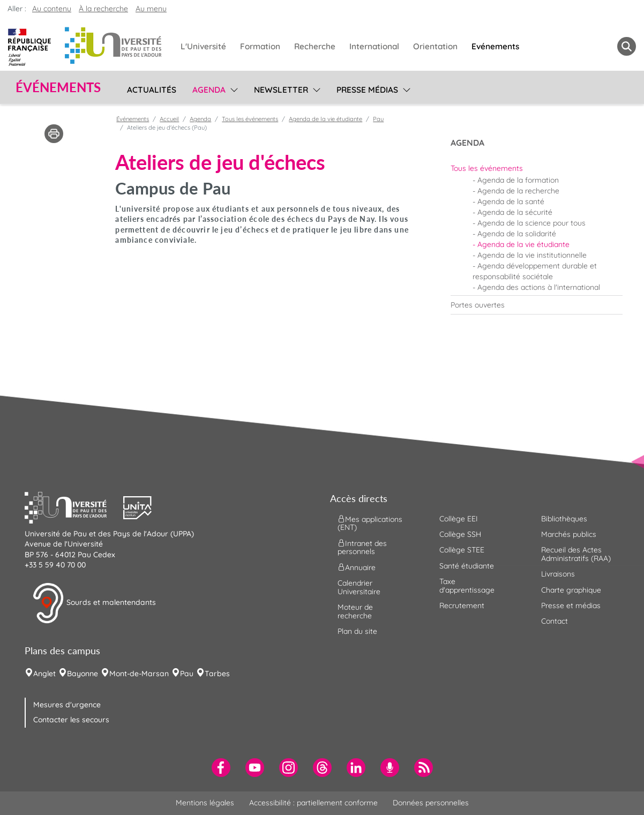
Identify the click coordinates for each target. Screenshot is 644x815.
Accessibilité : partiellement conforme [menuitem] (313, 803)
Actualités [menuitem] (152, 90)
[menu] (232, 88)
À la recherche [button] (103, 9)
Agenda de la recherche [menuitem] (518, 191)
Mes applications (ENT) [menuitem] (370, 523)
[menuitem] (537, 168)
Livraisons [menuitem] (558, 574)
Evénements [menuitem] (495, 46)
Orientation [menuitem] (435, 46)
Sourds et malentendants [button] (94, 603)
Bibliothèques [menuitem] (564, 519)
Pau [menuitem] (187, 674)
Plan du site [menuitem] (357, 631)
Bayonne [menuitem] (83, 674)
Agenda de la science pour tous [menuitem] (531, 223)
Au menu (151, 9)
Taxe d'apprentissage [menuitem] (467, 585)
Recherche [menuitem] (315, 46)
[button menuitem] (627, 46)
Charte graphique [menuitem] (571, 590)
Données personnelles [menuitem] (431, 803)
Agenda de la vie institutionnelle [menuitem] (532, 255)
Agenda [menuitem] (209, 90)
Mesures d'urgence (67, 705)
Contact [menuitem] (555, 621)
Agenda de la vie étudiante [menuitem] (523, 244)
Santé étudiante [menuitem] (467, 566)
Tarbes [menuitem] (217, 674)
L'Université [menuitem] (203, 46)
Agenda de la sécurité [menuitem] (515, 212)
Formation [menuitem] (260, 46)
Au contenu (52, 9)
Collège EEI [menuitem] (459, 519)
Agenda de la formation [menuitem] (518, 180)
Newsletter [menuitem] (281, 90)
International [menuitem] (374, 46)
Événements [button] (58, 87)
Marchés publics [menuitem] (569, 534)
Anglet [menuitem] (44, 674)
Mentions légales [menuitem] (205, 803)
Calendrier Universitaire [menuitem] (359, 587)
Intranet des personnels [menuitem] (362, 547)
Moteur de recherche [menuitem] (355, 611)
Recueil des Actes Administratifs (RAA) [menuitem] (576, 554)
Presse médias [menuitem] (367, 90)
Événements (133, 119)
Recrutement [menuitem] (462, 605)
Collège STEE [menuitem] (462, 550)
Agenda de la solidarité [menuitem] (517, 234)
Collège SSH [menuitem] (460, 534)
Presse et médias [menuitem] (571, 605)
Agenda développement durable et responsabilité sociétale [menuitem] (535, 271)
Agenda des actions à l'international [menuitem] (539, 287)
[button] (74, 506)
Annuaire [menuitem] (357, 567)
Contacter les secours (71, 720)
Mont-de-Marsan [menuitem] (139, 674)
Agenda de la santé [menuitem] (511, 201)
